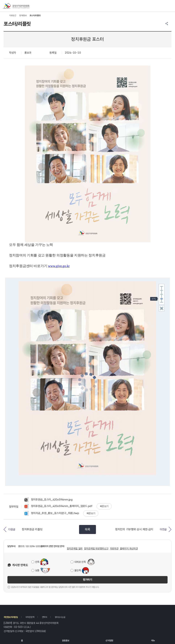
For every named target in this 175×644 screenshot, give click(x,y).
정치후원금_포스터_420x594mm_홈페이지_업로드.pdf (58, 506)
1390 (37, 631)
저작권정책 (30, 617)
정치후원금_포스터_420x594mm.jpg (48, 500)
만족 (37, 562)
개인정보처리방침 (11, 617)
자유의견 (114, 549)
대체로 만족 (80, 562)
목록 (87, 529)
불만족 (78, 570)
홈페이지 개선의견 (129, 549)
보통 (37, 570)
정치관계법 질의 (75, 549)
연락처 (45, 617)
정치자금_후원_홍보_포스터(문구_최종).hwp (52, 513)
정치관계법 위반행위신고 (96, 549)
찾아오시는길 (60, 617)
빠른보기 (104, 506)
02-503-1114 (22, 627)
